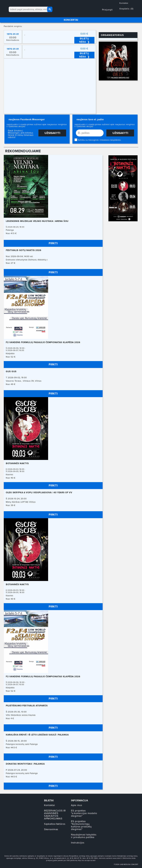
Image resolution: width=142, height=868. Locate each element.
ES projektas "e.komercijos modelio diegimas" (84, 813)
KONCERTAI (71, 20)
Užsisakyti (52, 133)
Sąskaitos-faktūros (55, 824)
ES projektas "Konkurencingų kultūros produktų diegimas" (81, 825)
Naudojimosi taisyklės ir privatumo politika (84, 836)
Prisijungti (108, 10)
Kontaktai (124, 3)
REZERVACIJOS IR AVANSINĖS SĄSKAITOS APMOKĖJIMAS (55, 815)
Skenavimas (51, 829)
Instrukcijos (78, 843)
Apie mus (77, 805)
